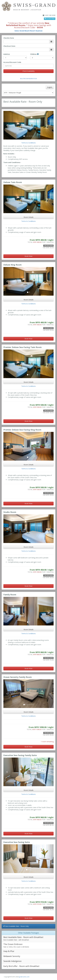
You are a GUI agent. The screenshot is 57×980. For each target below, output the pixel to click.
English (50, 87)
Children (34, 54)
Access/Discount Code (12, 62)
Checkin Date (9, 38)
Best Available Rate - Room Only (16, 926)
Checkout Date (9, 46)
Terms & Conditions (28, 143)
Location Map (50, 19)
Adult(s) (7, 54)
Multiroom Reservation (28, 79)
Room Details (29, 217)
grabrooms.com (24, 977)
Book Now (28, 256)
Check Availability (28, 71)
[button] (7, 125)
